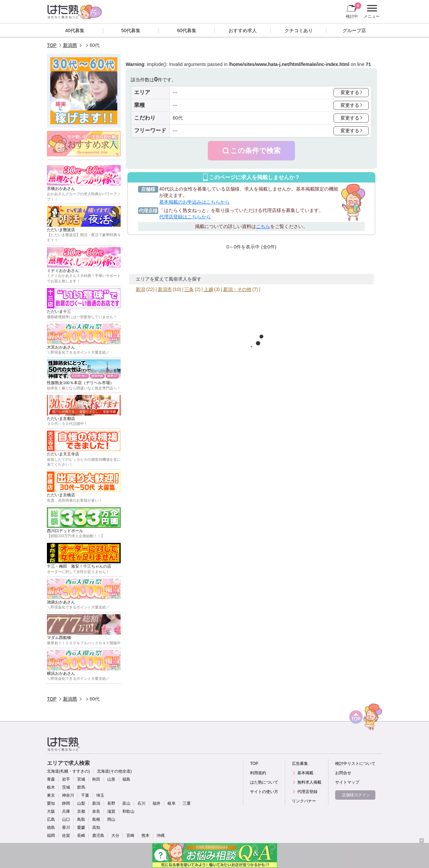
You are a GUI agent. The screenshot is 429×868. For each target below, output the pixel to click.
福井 (157, 803)
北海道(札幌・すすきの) (68, 771)
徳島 (51, 827)
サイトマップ (347, 782)
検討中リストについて (355, 764)
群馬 (81, 787)
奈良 (96, 811)
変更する (350, 92)
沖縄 (161, 836)
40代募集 (75, 30)
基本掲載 (305, 773)
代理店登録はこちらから (185, 217)
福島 (126, 779)
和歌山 (128, 811)
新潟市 (165, 289)
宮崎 (130, 836)
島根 (96, 819)
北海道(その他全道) (114, 771)
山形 (111, 779)
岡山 (111, 819)
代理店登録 (307, 792)
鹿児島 (98, 836)
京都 (81, 811)
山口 (66, 819)
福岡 (51, 836)
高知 (96, 827)
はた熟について (264, 782)
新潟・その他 (237, 289)
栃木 (51, 787)
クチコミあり (299, 30)
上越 (208, 289)
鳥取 (81, 819)
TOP (52, 45)
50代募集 (131, 30)
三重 (187, 803)
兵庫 (66, 811)
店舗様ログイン (356, 795)
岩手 (66, 779)
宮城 (81, 779)
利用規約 (258, 773)
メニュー (371, 12)
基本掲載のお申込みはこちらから (194, 202)
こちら (263, 226)
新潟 (140, 289)
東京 (51, 795)
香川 (66, 827)
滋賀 (111, 811)
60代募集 (187, 30)
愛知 (51, 803)
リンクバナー (304, 801)
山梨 (81, 803)
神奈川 (68, 795)
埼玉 (100, 795)
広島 (51, 819)
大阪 (51, 811)
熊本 (145, 836)
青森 (51, 779)
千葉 (85, 795)
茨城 (66, 787)
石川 (141, 803)
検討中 (354, 10)
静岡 (66, 803)
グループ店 (354, 30)
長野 (111, 803)
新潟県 (70, 45)
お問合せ (343, 773)
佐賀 (66, 836)
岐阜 (172, 803)
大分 (115, 836)
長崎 (81, 836)
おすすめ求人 (243, 30)
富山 (126, 803)
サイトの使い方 (264, 792)
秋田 (96, 779)
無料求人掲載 (309, 782)
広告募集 (300, 764)
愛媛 (81, 827)
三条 (189, 289)
